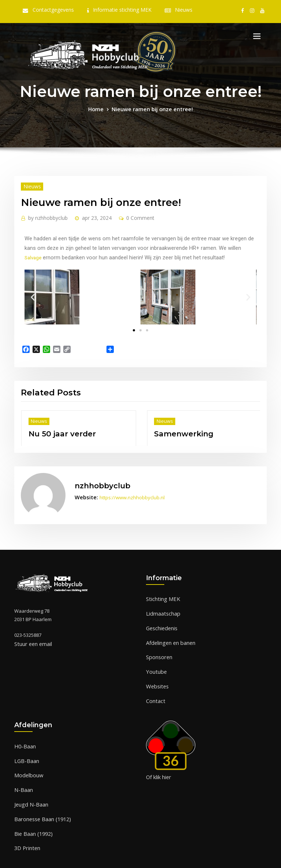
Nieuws (177, 10)
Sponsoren (158, 636)
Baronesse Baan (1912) (40, 788)
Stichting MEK (161, 583)
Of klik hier (158, 752)
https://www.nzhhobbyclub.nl (127, 484)
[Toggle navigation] (257, 36)
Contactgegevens (58, 10)
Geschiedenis (161, 610)
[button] (32, 291)
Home (101, 108)
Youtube (155, 650)
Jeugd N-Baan (29, 775)
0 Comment (130, 215)
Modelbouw (27, 748)
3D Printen (26, 815)
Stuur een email (32, 628)
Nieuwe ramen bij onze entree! (151, 108)
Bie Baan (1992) (31, 802)
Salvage (192, 243)
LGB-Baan (25, 734)
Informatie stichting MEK (121, 10)
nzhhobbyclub (45, 215)
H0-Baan (24, 721)
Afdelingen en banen (169, 623)
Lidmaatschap (162, 596)
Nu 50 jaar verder (56, 422)
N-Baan (23, 762)
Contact (154, 677)
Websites (156, 664)
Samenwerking (178, 422)
